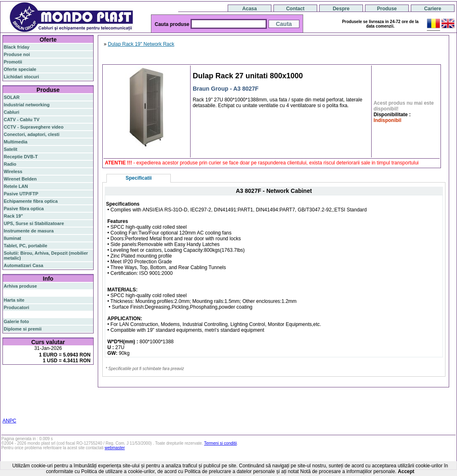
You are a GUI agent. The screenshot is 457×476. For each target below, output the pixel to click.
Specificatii (139, 178)
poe (83, 384)
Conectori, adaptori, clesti (32, 134)
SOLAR (12, 97)
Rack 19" (13, 216)
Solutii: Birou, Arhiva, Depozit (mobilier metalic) (46, 256)
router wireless (19, 390)
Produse (387, 9)
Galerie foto (16, 321)
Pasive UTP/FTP (21, 194)
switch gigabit (51, 390)
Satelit (11, 149)
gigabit (69, 384)
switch (49, 378)
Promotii (13, 62)
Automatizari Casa (24, 265)
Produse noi (17, 54)
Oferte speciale (20, 69)
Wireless (13, 171)
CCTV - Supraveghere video (34, 127)
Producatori (16, 307)
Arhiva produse (20, 286)
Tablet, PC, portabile (26, 246)
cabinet (11, 405)
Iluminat (12, 238)
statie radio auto (67, 405)
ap (70, 390)
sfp (77, 390)
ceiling (62, 395)
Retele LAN (16, 186)
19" (45, 405)
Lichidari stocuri (21, 77)
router (68, 378)
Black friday (16, 47)
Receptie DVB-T (21, 157)
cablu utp (13, 400)
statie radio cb (19, 410)
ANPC (9, 421)
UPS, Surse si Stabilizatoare (34, 223)
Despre (341, 9)
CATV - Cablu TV (22, 120)
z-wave (32, 400)
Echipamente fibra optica (31, 201)
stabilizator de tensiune (28, 395)
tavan (76, 395)
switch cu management (65, 400)
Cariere (432, 9)
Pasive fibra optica (24, 209)
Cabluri (12, 112)
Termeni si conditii (220, 443)
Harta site (14, 300)
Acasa (249, 9)
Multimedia (15, 142)
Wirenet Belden (20, 179)
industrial (31, 405)
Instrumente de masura (29, 231)
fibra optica (21, 378)
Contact (296, 9)
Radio (10, 164)
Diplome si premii (23, 329)
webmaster (115, 448)
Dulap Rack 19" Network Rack (141, 44)
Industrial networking (27, 105)
